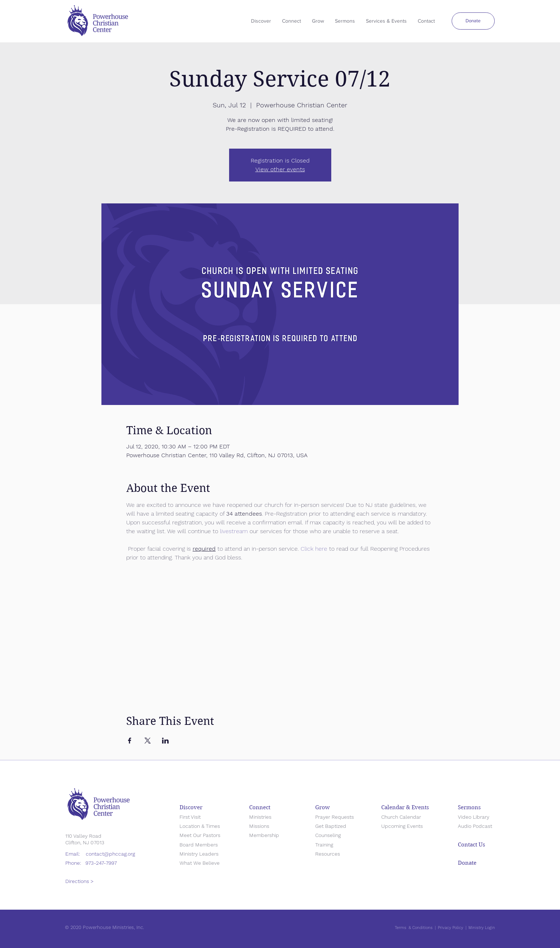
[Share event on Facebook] (130, 741)
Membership (264, 835)
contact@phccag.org (110, 854)
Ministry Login (482, 928)
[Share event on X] (148, 741)
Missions (259, 826)
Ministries (260, 817)
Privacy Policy (451, 928)
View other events (280, 169)
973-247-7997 (101, 863)
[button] (345, 21)
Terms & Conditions (414, 928)
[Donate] (473, 21)
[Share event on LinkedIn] (165, 741)
